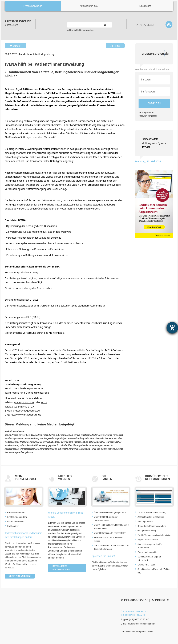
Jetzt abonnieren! (20, 576)
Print (115, 46)
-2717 (44, 402)
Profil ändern (13, 526)
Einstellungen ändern (17, 517)
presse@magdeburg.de (26, 411)
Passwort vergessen (148, 116)
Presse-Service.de (33, 6)
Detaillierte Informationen (61, 568)
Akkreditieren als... (89, 6)
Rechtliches (145, 6)
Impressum (160, 600)
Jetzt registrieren (146, 112)
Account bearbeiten (16, 522)
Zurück (15, 46)
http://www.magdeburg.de (26, 415)
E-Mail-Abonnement (16, 513)
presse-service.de (18, 21)
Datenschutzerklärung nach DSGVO (137, 632)
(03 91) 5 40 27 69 (24, 402)
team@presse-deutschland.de (141, 624)
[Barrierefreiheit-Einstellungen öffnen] (172, 328)
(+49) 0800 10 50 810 (139, 619)
